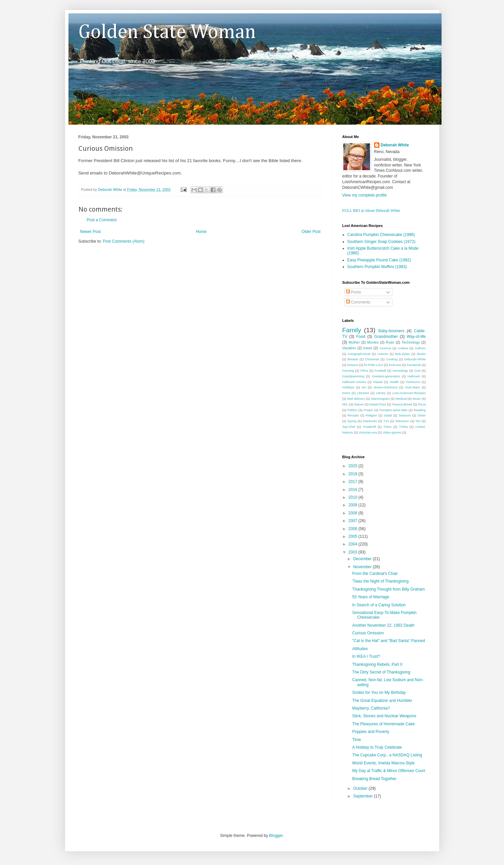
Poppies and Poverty (371, 732)
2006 (353, 529)
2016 (353, 490)
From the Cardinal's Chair (375, 574)
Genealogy (400, 370)
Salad (388, 415)
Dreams (353, 365)
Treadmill (369, 427)
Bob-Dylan (403, 354)
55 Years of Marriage (371, 597)
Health (394, 382)
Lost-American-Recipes (409, 393)
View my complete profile (365, 195)
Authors (420, 348)
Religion (372, 415)
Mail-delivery (356, 399)
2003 (353, 552)
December (363, 559)
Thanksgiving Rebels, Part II (377, 664)
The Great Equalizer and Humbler (382, 701)
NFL (345, 404)
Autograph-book (359, 354)
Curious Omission (368, 633)
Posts (354, 292)
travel (368, 348)
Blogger (276, 836)
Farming (348, 370)
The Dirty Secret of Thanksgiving (381, 672)
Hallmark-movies (354, 382)
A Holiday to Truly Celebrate (377, 747)
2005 (353, 536)
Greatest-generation (386, 376)
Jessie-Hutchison (386, 387)
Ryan (390, 342)
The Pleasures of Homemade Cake (383, 724)
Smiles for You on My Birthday (379, 693)
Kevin (346, 393)
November (363, 567)
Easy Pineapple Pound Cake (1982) (379, 260)
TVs (386, 421)
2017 (353, 482)
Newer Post (91, 232)
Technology (411, 342)
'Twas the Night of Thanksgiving (380, 581)
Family (352, 330)
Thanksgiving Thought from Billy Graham (388, 589)
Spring (352, 421)
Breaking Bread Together (374, 779)
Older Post (311, 232)
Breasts (353, 359)
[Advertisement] (157, 264)
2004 (353, 544)
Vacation (349, 348)
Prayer (368, 410)
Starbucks (370, 421)
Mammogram (380, 399)
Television (402, 421)
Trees (387, 427)
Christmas (372, 359)
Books (421, 354)
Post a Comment (102, 220)
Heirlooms (413, 382)
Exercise (395, 365)
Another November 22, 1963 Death (383, 625)
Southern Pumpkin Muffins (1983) (377, 267)
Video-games (392, 432)
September (363, 796)
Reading (420, 410)
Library (381, 393)
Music (417, 399)
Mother (354, 342)
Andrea (403, 348)
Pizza (422, 404)
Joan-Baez (412, 387)
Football (380, 370)
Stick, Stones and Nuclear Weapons (384, 716)
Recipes (353, 415)
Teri (418, 421)
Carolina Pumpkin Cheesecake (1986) (381, 235)
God (417, 370)
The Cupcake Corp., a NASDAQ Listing (387, 755)
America (385, 348)
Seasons (405, 415)
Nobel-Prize (378, 404)
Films (364, 370)
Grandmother (386, 337)
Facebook (414, 365)
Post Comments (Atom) (124, 241)
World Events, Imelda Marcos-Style (383, 763)
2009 (353, 505)
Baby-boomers (391, 331)
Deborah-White (415, 359)
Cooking (392, 359)
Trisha (403, 427)
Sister (422, 415)
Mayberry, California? (371, 708)
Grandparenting (354, 376)
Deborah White (395, 145)
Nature (359, 404)
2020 (353, 466)
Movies (373, 342)
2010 (353, 497)
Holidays (349, 387)
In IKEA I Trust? (366, 656)
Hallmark (414, 376)
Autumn (383, 354)
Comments (358, 302)
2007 (353, 521)
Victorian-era (368, 432)
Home (201, 232)
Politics (352, 410)
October (361, 788)
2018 (353, 474)
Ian (364, 387)
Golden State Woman (167, 32)
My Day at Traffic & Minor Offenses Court (388, 771)
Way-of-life (416, 337)
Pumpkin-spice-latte (393, 410)
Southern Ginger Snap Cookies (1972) (381, 242)
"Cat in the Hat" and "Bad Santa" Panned (388, 641)
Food (361, 337)
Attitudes (360, 649)
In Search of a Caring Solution (379, 605)
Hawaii (378, 382)
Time (356, 740)
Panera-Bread (402, 404)
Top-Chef (349, 427)
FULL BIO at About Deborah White (371, 211)
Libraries (363, 393)
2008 (353, 513)
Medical (401, 399)
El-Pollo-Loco (374, 365)
